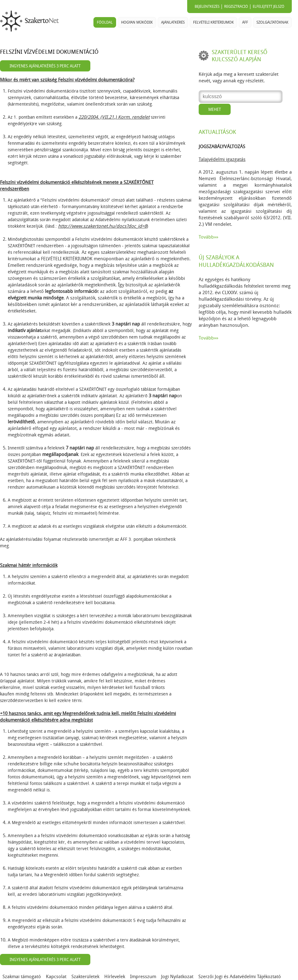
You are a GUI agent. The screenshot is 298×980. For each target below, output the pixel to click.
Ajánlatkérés (173, 22)
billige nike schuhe (59, 764)
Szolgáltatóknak (272, 22)
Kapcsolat (56, 977)
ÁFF (245, 22)
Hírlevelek (115, 977)
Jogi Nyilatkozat (177, 977)
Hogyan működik (137, 22)
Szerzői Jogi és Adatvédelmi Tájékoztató (240, 977)
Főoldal (105, 22)
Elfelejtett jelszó (269, 7)
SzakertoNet (31, 21)
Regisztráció (236, 7)
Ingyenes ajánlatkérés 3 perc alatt (45, 66)
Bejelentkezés (207, 7)
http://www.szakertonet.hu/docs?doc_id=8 (102, 226)
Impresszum (143, 977)
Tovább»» (208, 237)
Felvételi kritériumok (213, 22)
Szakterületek (85, 977)
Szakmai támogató (22, 977)
